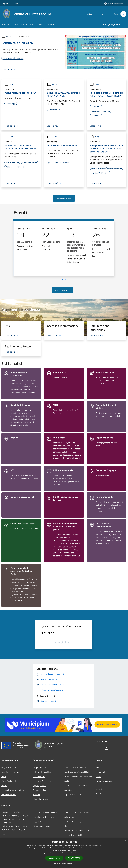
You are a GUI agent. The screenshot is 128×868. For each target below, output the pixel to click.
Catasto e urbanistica (42, 790)
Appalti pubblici (39, 786)
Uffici (4, 777)
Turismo (36, 795)
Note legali (69, 826)
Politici (4, 786)
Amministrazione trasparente (77, 812)
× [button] (125, 841)
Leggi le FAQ (38, 821)
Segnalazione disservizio (43, 817)
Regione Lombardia (10, 3)
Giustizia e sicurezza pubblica (77, 772)
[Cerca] (123, 14)
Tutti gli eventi (62, 290)
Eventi (99, 793)
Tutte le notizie (64, 198)
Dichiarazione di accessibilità (77, 830)
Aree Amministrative (10, 772)
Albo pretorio (70, 817)
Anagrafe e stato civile (42, 767)
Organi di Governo (9, 767)
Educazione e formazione (75, 767)
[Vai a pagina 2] (65, 280)
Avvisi (9, 84)
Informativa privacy (73, 821)
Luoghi (99, 789)
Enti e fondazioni (9, 781)
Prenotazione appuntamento (45, 812)
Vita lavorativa (39, 777)
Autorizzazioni (71, 790)
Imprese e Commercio (42, 781)
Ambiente (69, 781)
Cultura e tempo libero (42, 772)
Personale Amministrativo (13, 790)
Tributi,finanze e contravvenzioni (78, 776)
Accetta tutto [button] (54, 858)
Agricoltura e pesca (73, 794)
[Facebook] (95, 14)
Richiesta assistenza (42, 826)
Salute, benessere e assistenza (77, 785)
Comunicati (101, 772)
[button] (64, 864)
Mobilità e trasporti (41, 799)
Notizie (9, 36)
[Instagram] (101, 14)
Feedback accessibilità (74, 835)
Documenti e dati (9, 795)
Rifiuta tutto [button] (74, 858)
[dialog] (64, 853)
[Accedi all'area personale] (114, 3)
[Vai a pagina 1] (62, 280)
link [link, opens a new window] (88, 853)
